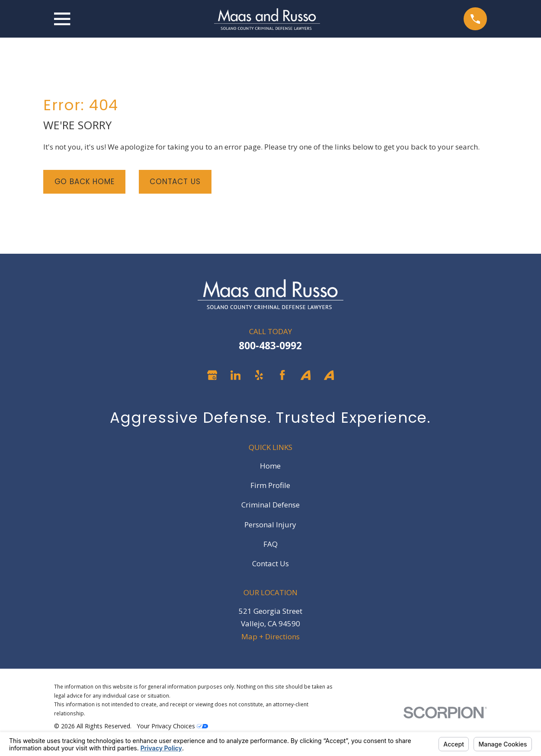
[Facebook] (282, 375)
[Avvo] (306, 375)
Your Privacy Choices (172, 726)
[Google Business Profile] (212, 375)
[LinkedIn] (236, 375)
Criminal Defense (270, 505)
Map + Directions (270, 636)
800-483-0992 (270, 346)
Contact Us (175, 182)
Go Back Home (85, 182)
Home (270, 466)
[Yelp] (259, 375)
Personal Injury (270, 525)
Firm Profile (270, 485)
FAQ (270, 544)
